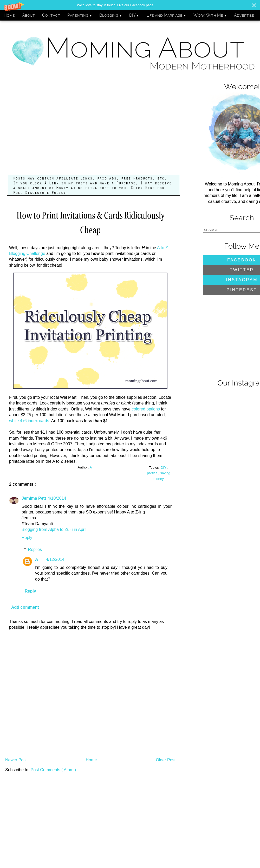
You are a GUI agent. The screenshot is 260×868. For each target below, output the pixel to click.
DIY (134, 15)
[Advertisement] (94, 128)
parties (153, 473)
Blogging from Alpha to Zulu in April (54, 529)
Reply (27, 538)
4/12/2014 (55, 559)
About (28, 15)
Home (9, 15)
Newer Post (16, 760)
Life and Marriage (166, 15)
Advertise (244, 15)
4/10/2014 (57, 498)
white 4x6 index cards (29, 421)
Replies (35, 549)
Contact (51, 15)
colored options (146, 409)
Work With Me (210, 15)
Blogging (111, 15)
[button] (130, 5)
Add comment (25, 607)
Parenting (80, 15)
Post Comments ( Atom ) (53, 770)
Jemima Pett (34, 498)
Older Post (166, 760)
